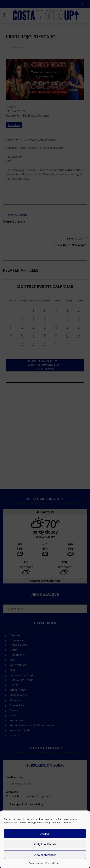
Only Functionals (45, 844)
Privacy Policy (52, 863)
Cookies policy (36, 863)
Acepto (45, 834)
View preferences (45, 855)
